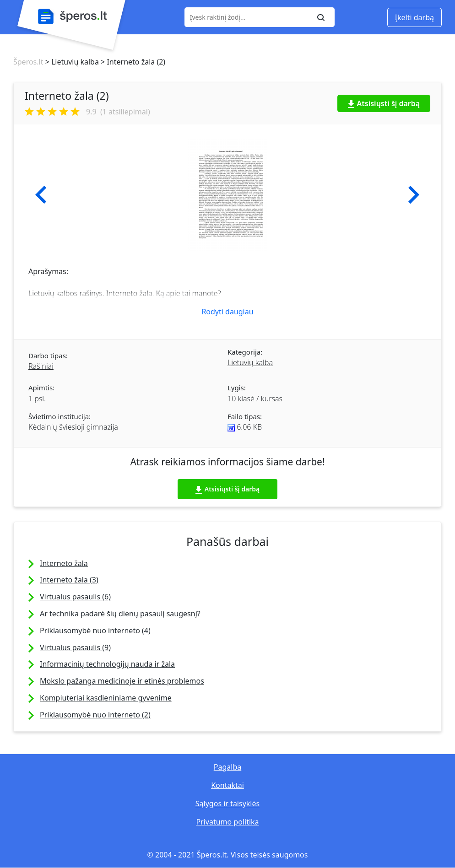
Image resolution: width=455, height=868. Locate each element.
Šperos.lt (28, 62)
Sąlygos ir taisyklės (227, 803)
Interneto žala (64, 563)
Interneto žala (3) (69, 580)
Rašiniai (41, 366)
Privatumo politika (227, 822)
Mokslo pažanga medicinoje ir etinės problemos (122, 681)
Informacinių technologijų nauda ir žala (107, 664)
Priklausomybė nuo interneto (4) (95, 631)
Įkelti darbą (414, 17)
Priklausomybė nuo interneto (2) (95, 715)
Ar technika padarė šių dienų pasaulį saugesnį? (120, 614)
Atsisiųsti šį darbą (384, 103)
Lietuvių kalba (250, 362)
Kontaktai (227, 785)
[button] (41, 195)
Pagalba (227, 767)
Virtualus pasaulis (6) (75, 597)
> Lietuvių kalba (71, 62)
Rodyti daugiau (227, 312)
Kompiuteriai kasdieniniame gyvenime (106, 698)
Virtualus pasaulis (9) (75, 647)
